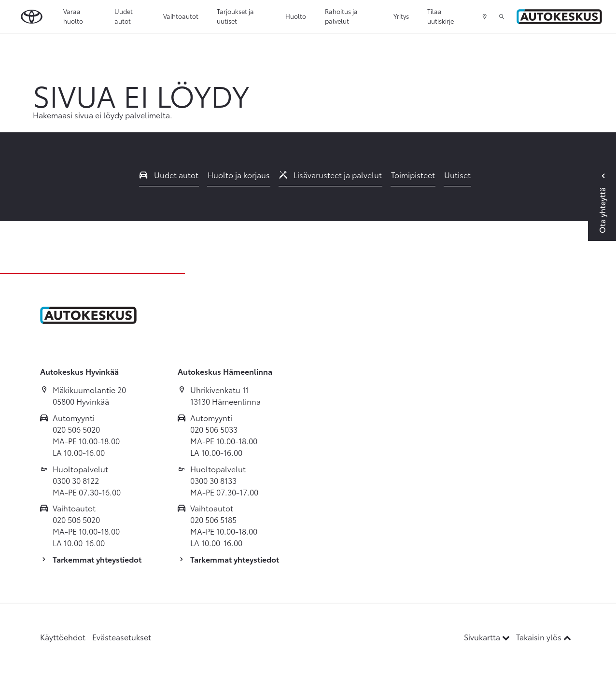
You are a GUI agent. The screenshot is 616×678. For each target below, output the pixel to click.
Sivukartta (488, 637)
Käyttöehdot (63, 637)
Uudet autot (124, 16)
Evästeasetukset (122, 637)
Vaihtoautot (181, 16)
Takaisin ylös (544, 637)
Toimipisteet (413, 175)
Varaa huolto (73, 16)
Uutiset (457, 175)
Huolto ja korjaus (239, 175)
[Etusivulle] (559, 17)
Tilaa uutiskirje (441, 16)
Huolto (296, 16)
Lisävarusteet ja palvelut (331, 175)
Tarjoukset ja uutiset (235, 16)
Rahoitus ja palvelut (341, 16)
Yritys (401, 16)
